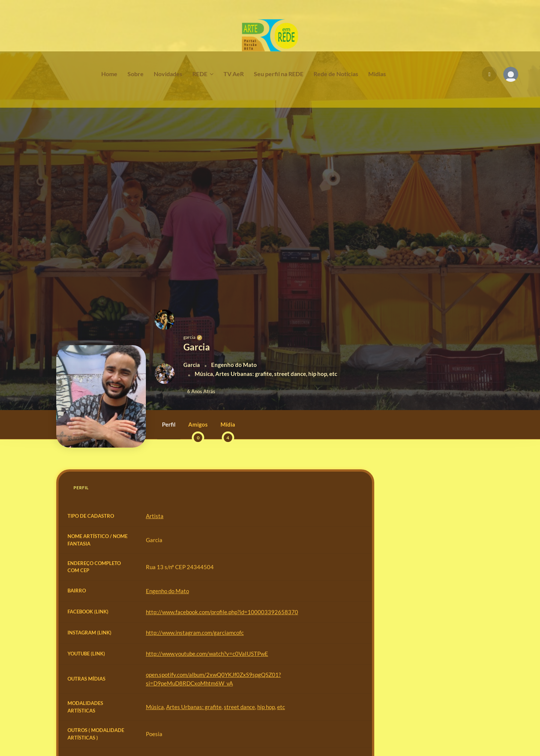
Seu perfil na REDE (279, 74)
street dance (239, 707)
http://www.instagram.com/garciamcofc (195, 633)
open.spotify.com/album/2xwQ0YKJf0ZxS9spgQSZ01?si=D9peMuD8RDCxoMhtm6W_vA (213, 679)
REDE (200, 74)
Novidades (168, 74)
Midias (377, 74)
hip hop (266, 707)
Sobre (136, 74)
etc (281, 707)
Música (155, 707)
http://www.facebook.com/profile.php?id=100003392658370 (222, 612)
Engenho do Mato (167, 591)
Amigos (198, 430)
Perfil (169, 424)
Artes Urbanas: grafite (194, 707)
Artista (155, 516)
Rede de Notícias (336, 74)
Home (109, 74)
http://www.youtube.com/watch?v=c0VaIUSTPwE (207, 654)
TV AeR (234, 74)
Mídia (228, 430)
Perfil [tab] (81, 488)
